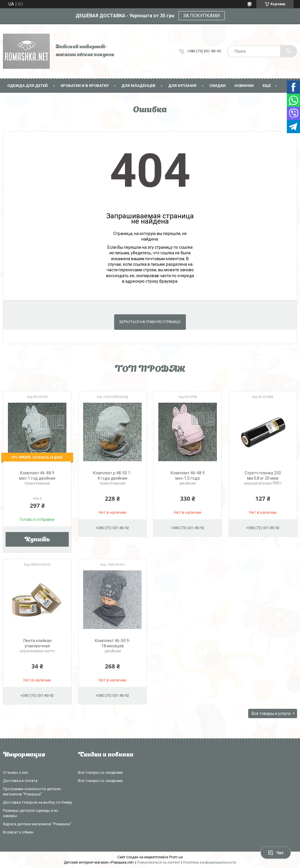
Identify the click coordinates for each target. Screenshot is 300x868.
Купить (37, 540)
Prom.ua (176, 857)
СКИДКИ (217, 86)
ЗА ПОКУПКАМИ (202, 16)
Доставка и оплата (20, 781)
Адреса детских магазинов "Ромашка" (37, 824)
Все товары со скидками (100, 772)
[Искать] (289, 51)
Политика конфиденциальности (210, 862)
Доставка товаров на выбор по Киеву (37, 802)
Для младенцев (138, 86)
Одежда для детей (28, 86)
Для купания (182, 86)
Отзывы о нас (16, 772)
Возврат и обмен (18, 832)
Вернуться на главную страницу (150, 322)
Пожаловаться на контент (159, 862)
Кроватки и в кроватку (85, 86)
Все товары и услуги (271, 713)
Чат (276, 853)
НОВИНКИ (244, 86)
